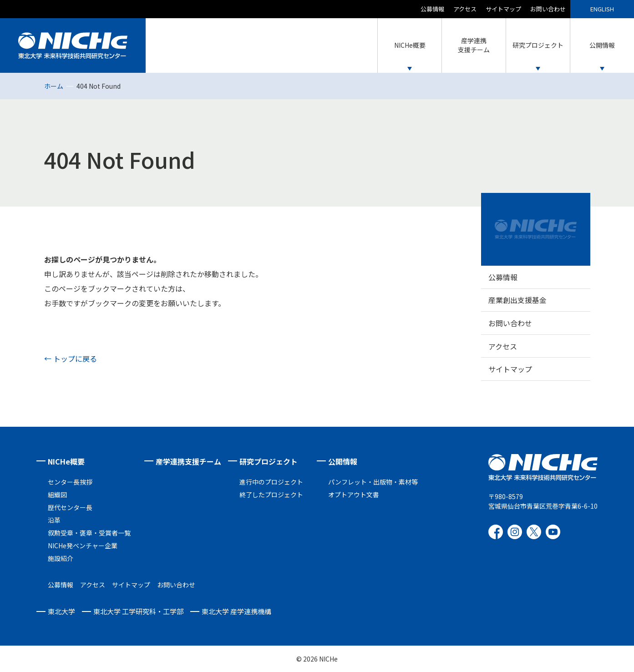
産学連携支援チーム (188, 461)
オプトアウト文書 (354, 495)
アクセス (465, 9)
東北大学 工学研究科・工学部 (138, 611)
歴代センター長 (70, 507)
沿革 (54, 520)
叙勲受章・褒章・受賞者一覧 (89, 533)
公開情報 (343, 461)
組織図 (57, 495)
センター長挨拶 (70, 482)
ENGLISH (602, 9)
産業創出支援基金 (517, 300)
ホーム (54, 86)
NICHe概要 (66, 461)
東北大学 (61, 611)
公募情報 (432, 9)
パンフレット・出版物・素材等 (373, 482)
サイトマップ (503, 9)
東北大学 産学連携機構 (236, 611)
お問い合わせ (548, 9)
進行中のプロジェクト (271, 482)
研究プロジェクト (269, 461)
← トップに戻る (71, 359)
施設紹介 (61, 558)
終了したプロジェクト (271, 495)
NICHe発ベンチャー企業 (83, 546)
